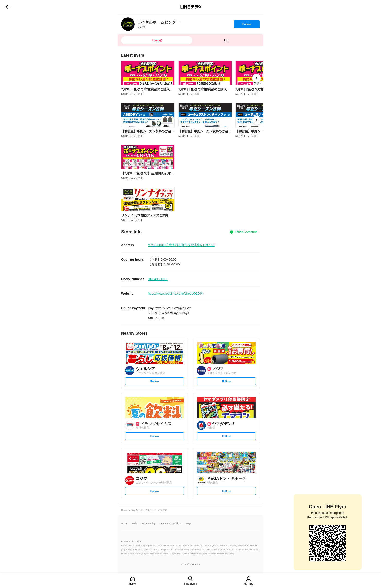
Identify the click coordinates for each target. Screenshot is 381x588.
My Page (248, 584)
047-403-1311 (158, 279)
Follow (247, 25)
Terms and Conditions (171, 524)
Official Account (246, 232)
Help (135, 524)
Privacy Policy (148, 524)
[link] (128, 24)
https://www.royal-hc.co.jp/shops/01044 (175, 294)
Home (133, 584)
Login (189, 524)
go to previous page (8, 7)
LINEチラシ (191, 7)
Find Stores (190, 584)
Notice (124, 524)
